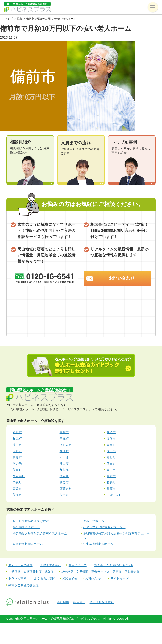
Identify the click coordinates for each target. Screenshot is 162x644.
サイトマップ (120, 578)
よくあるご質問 (45, 578)
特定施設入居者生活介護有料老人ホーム (40, 533)
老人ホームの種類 (21, 565)
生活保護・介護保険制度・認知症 (31, 572)
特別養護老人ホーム (26, 527)
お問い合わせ (122, 278)
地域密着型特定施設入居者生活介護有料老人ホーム (116, 536)
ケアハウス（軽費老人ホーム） (104, 527)
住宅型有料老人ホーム (98, 544)
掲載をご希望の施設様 (24, 585)
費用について (78, 565)
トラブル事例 (18, 578)
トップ (9, 19)
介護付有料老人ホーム (28, 544)
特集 (20, 19)
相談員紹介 (70, 578)
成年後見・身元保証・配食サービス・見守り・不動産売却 (100, 572)
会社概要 (63, 602)
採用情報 (79, 602)
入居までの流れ (51, 565)
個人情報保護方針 (102, 602)
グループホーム (94, 521)
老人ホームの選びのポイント (114, 565)
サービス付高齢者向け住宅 (31, 521)
